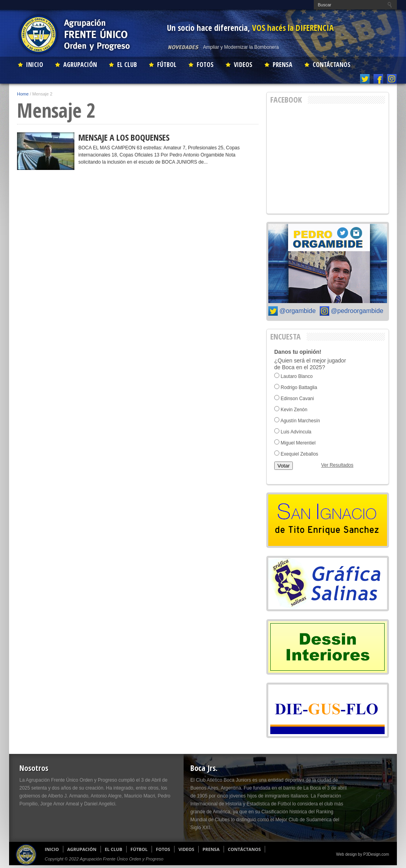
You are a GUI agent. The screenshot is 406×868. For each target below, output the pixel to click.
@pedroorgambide (357, 311)
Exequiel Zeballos (299, 454)
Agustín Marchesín (300, 421)
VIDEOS (243, 65)
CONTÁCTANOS (332, 65)
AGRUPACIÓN (80, 65)
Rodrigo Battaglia (299, 387)
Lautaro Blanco (297, 376)
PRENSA (283, 65)
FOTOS (205, 65)
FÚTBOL (167, 65)
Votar (284, 466)
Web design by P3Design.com (362, 854)
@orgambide (298, 311)
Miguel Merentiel (298, 443)
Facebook (378, 79)
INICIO (35, 65)
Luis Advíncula (296, 432)
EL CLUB (127, 65)
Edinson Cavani (297, 399)
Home (23, 94)
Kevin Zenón (294, 410)
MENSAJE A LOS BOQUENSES (124, 137)
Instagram (392, 79)
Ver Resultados (337, 465)
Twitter (365, 79)
